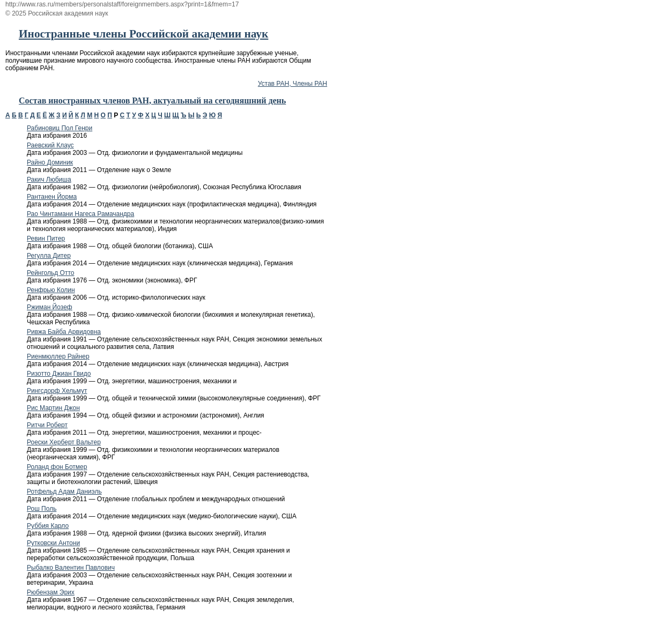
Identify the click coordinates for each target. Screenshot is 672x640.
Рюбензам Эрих (51, 592)
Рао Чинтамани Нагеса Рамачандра (80, 214)
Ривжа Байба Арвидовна (64, 332)
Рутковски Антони (53, 543)
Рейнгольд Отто (50, 273)
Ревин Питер (46, 239)
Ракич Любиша (49, 180)
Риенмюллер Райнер (58, 356)
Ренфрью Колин (51, 290)
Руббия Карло (48, 526)
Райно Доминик (50, 162)
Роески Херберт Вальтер (64, 442)
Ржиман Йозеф (50, 307)
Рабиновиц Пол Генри (60, 128)
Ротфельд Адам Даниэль (64, 492)
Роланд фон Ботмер (57, 467)
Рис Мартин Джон (53, 408)
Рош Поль (42, 509)
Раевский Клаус (50, 145)
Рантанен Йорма (52, 197)
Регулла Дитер (49, 256)
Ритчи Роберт (47, 425)
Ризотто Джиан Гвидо (59, 374)
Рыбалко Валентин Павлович (71, 568)
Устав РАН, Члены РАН (293, 84)
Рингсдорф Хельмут (57, 391)
